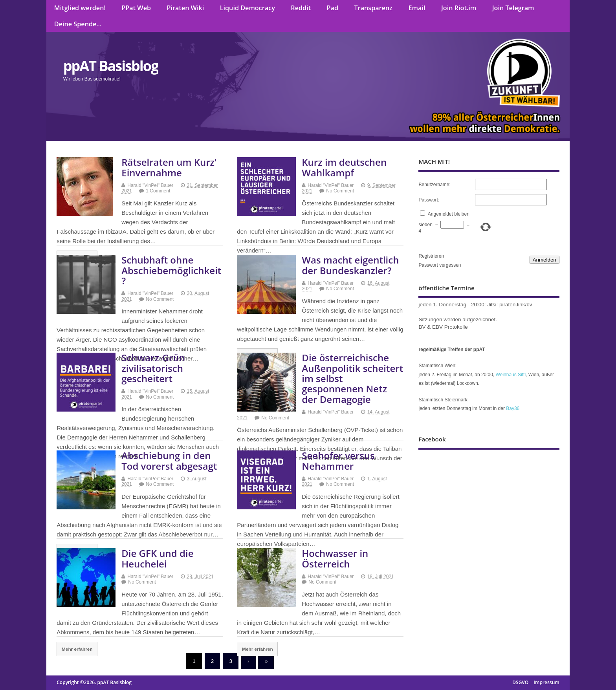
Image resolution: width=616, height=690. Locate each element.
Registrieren (431, 256)
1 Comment (158, 191)
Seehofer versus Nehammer (338, 460)
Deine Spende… (78, 24)
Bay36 (513, 408)
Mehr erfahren (77, 649)
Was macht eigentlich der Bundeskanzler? (350, 265)
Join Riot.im (459, 8)
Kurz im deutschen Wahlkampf (344, 167)
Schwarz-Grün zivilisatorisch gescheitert (153, 368)
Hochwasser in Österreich (335, 558)
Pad (333, 8)
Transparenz (374, 8)
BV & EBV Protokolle (443, 327)
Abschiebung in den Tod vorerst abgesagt (169, 460)
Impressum (546, 682)
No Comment (340, 191)
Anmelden (544, 260)
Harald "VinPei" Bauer (150, 185)
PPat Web (136, 8)
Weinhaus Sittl (511, 375)
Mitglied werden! (80, 8)
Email (417, 8)
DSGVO (520, 682)
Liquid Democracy (247, 8)
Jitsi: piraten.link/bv (510, 305)
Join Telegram (513, 8)
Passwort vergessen (440, 265)
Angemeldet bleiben (449, 214)
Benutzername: (434, 185)
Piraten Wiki (186, 8)
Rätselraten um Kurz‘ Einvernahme (169, 167)
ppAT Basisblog (111, 66)
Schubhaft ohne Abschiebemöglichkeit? (171, 270)
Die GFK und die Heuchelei (157, 558)
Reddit (301, 8)
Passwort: (429, 200)
